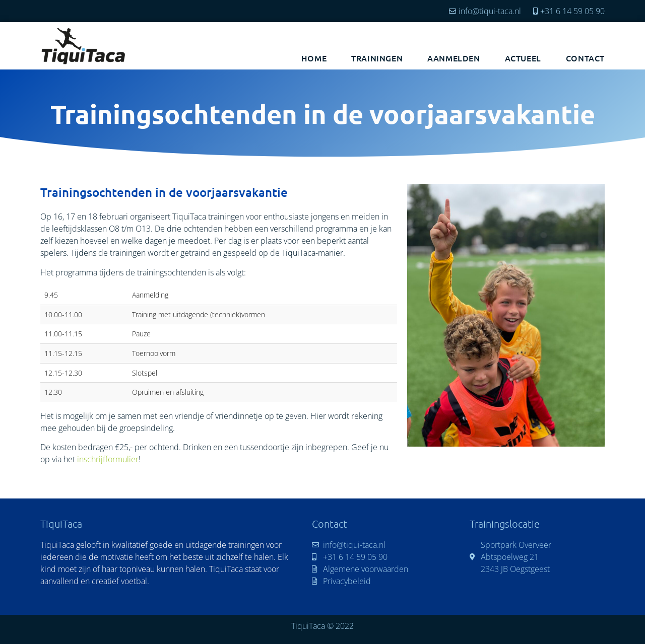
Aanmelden (454, 58)
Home (314, 58)
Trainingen (377, 58)
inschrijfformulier (108, 459)
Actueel (523, 58)
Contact (585, 58)
